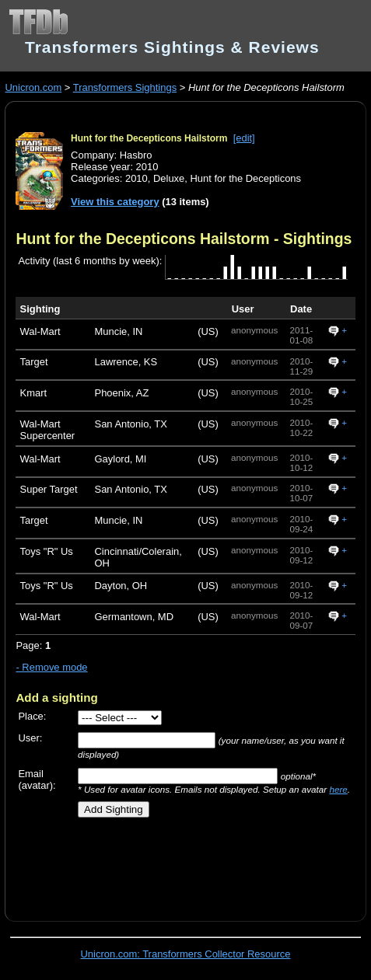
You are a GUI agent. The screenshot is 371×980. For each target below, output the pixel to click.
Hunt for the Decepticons (245, 178)
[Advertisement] (193, 863)
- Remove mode (51, 667)
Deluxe (169, 178)
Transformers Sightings (125, 87)
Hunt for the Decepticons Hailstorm (149, 138)
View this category (115, 202)
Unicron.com (33, 87)
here (338, 789)
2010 (136, 178)
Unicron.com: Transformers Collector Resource (186, 954)
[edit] (244, 138)
